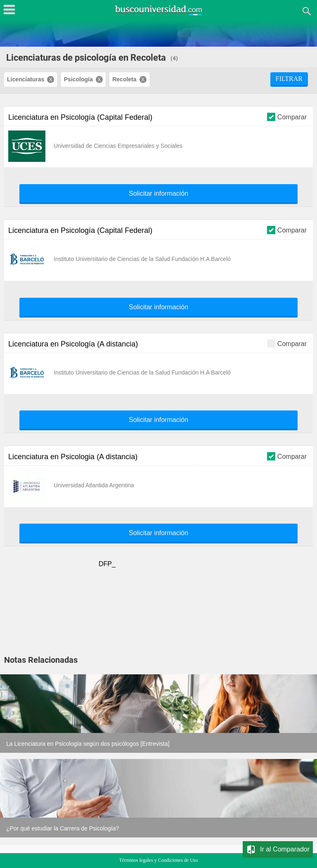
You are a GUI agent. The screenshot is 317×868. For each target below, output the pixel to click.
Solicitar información (158, 194)
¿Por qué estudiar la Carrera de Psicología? (63, 828)
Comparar (287, 117)
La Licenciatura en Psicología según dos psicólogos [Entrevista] (88, 744)
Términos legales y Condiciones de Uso (159, 860)
